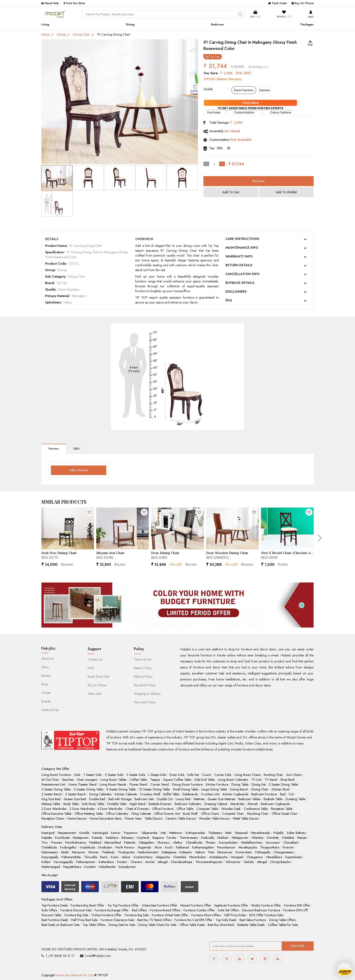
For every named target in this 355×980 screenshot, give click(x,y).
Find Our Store (74, 3)
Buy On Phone (303, 3)
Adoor (126, 857)
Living (45, 24)
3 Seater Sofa (136, 775)
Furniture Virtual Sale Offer (170, 915)
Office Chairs (210, 814)
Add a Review (79, 470)
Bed (283, 794)
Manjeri (302, 838)
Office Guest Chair (285, 814)
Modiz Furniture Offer (266, 905)
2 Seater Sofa (114, 775)
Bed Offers (139, 910)
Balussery (128, 838)
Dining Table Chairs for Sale (157, 925)
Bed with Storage (120, 799)
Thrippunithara (270, 847)
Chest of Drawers (137, 809)
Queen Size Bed (75, 799)
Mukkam (223, 838)
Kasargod (48, 833)
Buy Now (259, 181)
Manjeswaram (67, 833)
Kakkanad (182, 847)
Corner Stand (160, 784)
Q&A (76, 449)
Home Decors (77, 818)
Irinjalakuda (87, 847)
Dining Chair (81, 34)
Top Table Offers (94, 925)
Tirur (45, 842)
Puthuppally (263, 852)
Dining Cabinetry (100, 794)
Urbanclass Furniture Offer (160, 905)
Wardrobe (237, 804)
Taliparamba (149, 833)
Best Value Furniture (253, 920)
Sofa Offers (49, 910)
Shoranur (164, 842)
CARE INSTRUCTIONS (242, 239)
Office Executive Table (56, 814)
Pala (211, 852)
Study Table (71, 804)
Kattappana (169, 852)
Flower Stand (138, 784)
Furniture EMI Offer (297, 905)
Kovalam (90, 867)
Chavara (136, 862)
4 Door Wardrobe (110, 809)
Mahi (228, 833)
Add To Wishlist (286, 192)
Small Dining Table (185, 789)
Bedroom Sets (144, 799)
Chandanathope (181, 862)
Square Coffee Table (177, 780)
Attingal (163, 862)
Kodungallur (68, 847)
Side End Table (204, 780)
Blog (45, 684)
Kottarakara (106, 862)
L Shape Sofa (157, 775)
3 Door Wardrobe (82, 809)
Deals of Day (50, 710)
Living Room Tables (113, 780)
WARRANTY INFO (239, 256)
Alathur (178, 842)
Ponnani (57, 842)
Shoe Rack (287, 780)
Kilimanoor (233, 862)
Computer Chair (233, 814)
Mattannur (176, 833)
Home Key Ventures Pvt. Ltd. (74, 975)
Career (46, 693)
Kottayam (186, 852)
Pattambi (130, 842)
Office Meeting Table (89, 814)
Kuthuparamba (195, 833)
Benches (68, 780)
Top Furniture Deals (54, 905)
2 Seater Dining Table (283, 784)
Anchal (150, 862)
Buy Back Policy (145, 685)
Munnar (93, 852)
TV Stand (271, 780)
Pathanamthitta (71, 857)
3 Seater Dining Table (56, 789)
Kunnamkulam (228, 842)
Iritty (163, 833)
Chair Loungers (87, 780)
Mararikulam (198, 857)
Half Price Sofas (235, 915)
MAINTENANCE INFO (242, 248)
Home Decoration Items (106, 818)
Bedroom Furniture (264, 794)
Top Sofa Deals (226, 920)
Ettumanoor (225, 852)
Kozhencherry (143, 857)
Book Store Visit (98, 677)
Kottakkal (288, 838)
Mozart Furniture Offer (196, 905)
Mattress (199, 799)
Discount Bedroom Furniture (261, 910)
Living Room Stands (113, 784)
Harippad (237, 857)
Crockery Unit (210, 794)
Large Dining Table (214, 789)
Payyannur (131, 833)
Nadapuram (81, 838)
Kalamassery (50, 852)
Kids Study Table (93, 804)
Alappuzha (163, 857)
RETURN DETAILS (239, 265)
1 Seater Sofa (93, 775)
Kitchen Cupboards (235, 794)
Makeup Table (51, 804)
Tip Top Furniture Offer (123, 905)
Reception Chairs (53, 818)
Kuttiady (97, 838)
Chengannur (255, 857)
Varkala (249, 862)
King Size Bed (51, 799)
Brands (46, 701)
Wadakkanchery (252, 842)
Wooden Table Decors (214, 818)
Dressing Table (295, 799)
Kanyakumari (127, 867)
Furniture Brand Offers (165, 910)
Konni (115, 857)
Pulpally (278, 833)
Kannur (116, 833)
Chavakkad (291, 842)
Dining (130, 24)
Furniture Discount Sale (76, 910)
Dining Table (240, 784)
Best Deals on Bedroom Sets (60, 925)
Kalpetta (47, 838)
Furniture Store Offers (206, 915)
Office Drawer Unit (167, 814)
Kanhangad (100, 833)
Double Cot (165, 799)
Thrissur (210, 842)
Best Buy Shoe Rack (221, 925)
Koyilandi (143, 838)
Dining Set (258, 784)
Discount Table (51, 915)
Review (46, 676)
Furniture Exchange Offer (112, 910)
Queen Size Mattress (221, 799)
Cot (291, 794)
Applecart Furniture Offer (231, 905)
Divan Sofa (177, 775)
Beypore (158, 838)
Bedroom (217, 24)
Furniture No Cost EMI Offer (193, 920)
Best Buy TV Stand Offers (154, 920)
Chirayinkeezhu (280, 862)
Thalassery (215, 833)
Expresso (265, 90)
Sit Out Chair (50, 780)
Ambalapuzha (218, 857)
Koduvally (208, 838)
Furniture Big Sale (76, 915)
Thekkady (108, 852)
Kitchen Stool (280, 789)
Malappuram (240, 838)
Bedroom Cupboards (275, 804)
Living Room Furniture (56, 775)
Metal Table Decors (246, 818)
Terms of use (143, 659)
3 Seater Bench (76, 794)
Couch (207, 775)
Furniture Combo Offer (199, 910)
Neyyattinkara (72, 867)
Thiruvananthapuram (209, 862)
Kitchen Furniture (217, 784)
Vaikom (200, 852)
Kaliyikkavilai (107, 867)
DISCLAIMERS (236, 291)
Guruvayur (273, 842)
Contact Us (95, 659)
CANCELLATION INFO (243, 274)
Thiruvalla (90, 857)
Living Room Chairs (248, 775)
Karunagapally (63, 862)
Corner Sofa (223, 775)
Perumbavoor (226, 847)
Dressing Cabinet (216, 804)
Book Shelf (190, 814)
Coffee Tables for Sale (283, 925)
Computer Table (207, 809)
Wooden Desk (231, 809)
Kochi (169, 847)
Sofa (77, 775)
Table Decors (153, 818)
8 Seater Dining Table (121, 789)
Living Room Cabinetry (233, 780)
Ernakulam (105, 847)
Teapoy (155, 780)
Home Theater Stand (83, 784)
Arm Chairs (294, 775)
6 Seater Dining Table (89, 789)
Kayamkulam (294, 857)
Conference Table (256, 809)
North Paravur (125, 847)
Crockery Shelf (150, 794)
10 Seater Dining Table (154, 789)
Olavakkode (194, 842)
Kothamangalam (203, 847)
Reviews (54, 449)
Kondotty (273, 838)
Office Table (185, 809)
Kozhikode (62, 838)
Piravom (288, 847)
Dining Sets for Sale (122, 925)
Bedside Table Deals (251, 925)
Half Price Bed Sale (84, 920)
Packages (307, 24)
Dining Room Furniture (187, 784)
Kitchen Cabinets (126, 794)
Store (45, 667)
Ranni (104, 857)
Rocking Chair (273, 775)
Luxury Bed (183, 799)
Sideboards (190, 794)
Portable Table (117, 804)
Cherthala (180, 857)
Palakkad (95, 842)
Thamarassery (189, 838)
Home (46, 34)
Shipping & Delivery (147, 694)
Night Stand (137, 804)
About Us (47, 658)
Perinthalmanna (76, 842)
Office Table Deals (192, 925)
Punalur (122, 862)
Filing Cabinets (141, 814)
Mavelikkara (274, 857)
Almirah (253, 804)
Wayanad (241, 833)
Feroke (171, 838)
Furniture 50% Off (296, 910)
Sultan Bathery (296, 833)
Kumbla (84, 833)
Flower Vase (133, 818)
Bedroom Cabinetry (188, 804)
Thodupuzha (126, 852)
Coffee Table (138, 780)
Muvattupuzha (248, 847)
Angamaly (144, 847)
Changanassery (284, 852)
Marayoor (79, 852)
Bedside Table (273, 799)
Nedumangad (51, 867)
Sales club (94, 694)
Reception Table (282, 809)
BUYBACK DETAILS (240, 283)
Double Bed (97, 799)
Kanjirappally (50, 857)
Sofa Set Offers (228, 910)
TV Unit (256, 780)
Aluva (158, 847)
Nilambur (258, 838)
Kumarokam (244, 852)
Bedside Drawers (160, 804)
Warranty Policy (145, 702)
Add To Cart (231, 192)
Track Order (277, 3)
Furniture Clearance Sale (117, 920)
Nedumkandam (148, 852)
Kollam (46, 862)
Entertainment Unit (53, 784)
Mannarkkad (113, 842)
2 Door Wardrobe (54, 809)
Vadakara (112, 838)
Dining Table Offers (282, 920)
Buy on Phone (97, 685)
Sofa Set (193, 775)
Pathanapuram (86, 862)
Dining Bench (239, 789)
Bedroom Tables (249, 799)
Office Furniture (163, 809)
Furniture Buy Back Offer (87, 905)
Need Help (50, 3)
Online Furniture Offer (106, 915)
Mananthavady (260, 833)
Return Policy (143, 668)
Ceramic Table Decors (181, 818)
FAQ (229, 300)
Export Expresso (244, 90)
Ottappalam (146, 842)
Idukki (65, 852)
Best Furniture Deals (55, 920)
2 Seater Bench (52, 794)
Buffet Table (171, 794)
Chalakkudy (49, 847)
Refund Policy (143, 677)
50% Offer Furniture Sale (266, 915)
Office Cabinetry (117, 814)
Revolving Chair (258, 814)
